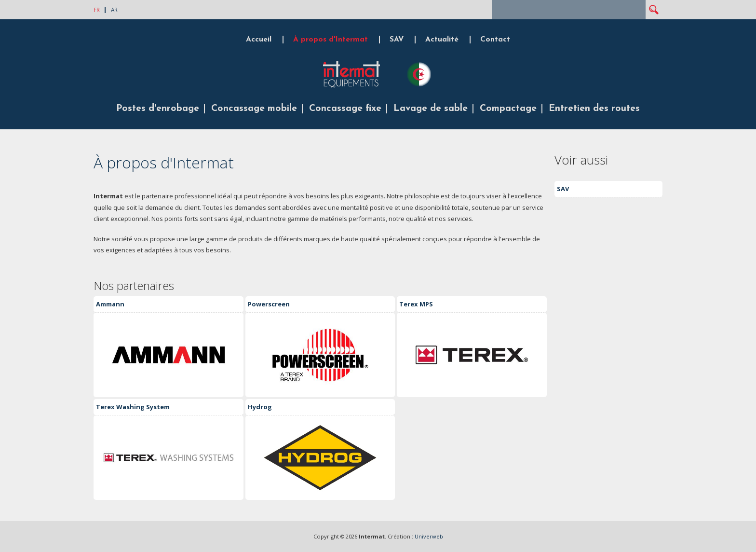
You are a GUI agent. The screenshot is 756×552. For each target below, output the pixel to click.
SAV (397, 40)
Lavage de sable (431, 109)
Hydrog (260, 407)
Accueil (259, 40)
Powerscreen (269, 304)
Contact (495, 40)
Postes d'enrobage (158, 109)
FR (97, 10)
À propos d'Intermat (331, 40)
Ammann (110, 304)
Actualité (442, 40)
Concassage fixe (345, 109)
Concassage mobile (254, 109)
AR (114, 10)
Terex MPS (416, 304)
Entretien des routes (594, 109)
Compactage (508, 109)
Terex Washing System (133, 407)
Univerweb (429, 536)
